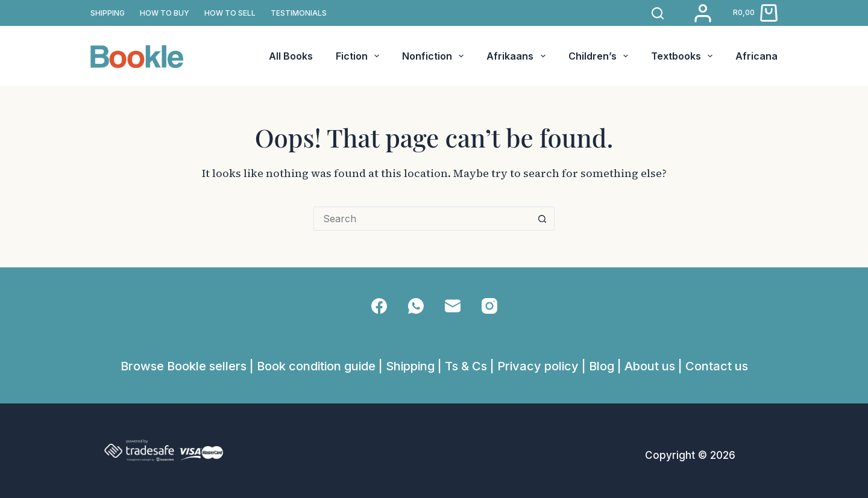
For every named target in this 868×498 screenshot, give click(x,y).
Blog (602, 366)
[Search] (658, 13)
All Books (291, 56)
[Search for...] (422, 219)
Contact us (717, 366)
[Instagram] (489, 306)
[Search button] (542, 219)
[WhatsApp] (416, 306)
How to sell (230, 13)
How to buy (165, 13)
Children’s (601, 56)
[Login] (703, 13)
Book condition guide (316, 366)
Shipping (410, 366)
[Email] (453, 306)
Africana (756, 56)
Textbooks (684, 56)
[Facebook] (379, 306)
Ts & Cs (466, 366)
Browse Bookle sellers (184, 366)
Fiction (360, 56)
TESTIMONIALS (299, 13)
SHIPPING (108, 13)
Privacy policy (538, 366)
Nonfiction (435, 56)
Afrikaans (518, 56)
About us (650, 366)
